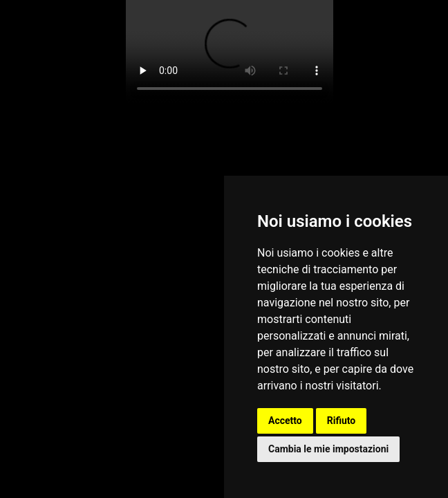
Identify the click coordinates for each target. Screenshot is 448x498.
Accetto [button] (285, 421)
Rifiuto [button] (342, 421)
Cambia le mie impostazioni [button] (328, 449)
